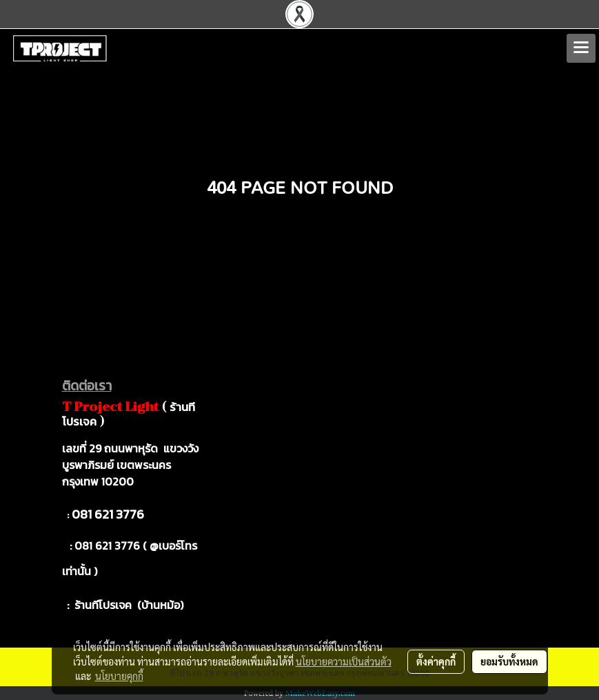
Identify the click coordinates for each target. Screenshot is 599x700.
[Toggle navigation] (581, 48)
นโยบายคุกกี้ (119, 676)
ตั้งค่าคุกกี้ (436, 661)
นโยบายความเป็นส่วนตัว (344, 661)
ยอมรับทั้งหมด (509, 661)
